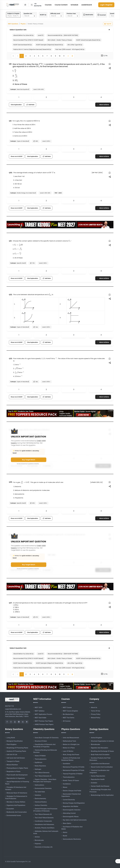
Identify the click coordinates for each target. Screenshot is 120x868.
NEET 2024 (38, 708)
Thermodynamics (41, 759)
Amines (37, 837)
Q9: (10, 121)
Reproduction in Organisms (16, 778)
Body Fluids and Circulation (100, 755)
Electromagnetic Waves (71, 817)
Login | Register (106, 5)
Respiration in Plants (13, 771)
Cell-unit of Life (12, 755)
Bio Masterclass (68, 714)
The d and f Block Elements (44, 818)
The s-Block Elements (42, 773)
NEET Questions (13, 24)
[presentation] (41, 64)
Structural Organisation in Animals (102, 741)
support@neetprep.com (13, 709)
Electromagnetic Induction (72, 810)
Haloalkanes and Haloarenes (44, 824)
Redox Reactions (40, 766)
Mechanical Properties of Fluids (74, 770)
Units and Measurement (71, 738)
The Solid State (40, 792)
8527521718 (9, 706)
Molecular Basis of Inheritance (17, 793)
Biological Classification (15, 741)
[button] (68, 56)
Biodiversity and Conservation (17, 812)
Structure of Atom (41, 741)
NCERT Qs (43, 15)
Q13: (11, 359)
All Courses (67, 721)
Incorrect (102, 15)
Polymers (38, 844)
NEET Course (67, 708)
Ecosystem (10, 809)
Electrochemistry (40, 799)
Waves (65, 787)
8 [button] (51, 56)
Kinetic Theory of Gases (71, 780)
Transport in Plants (13, 761)
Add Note (30, 105)
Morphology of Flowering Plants (17, 748)
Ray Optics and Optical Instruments (75, 820)
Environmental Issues (14, 815)
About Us (94, 708)
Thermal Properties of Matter (73, 774)
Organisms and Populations (16, 805)
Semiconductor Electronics (72, 839)
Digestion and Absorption (100, 748)
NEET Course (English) (70, 711)
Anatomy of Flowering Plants (16, 751)
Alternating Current (69, 813)
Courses (48, 5)
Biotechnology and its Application (102, 795)
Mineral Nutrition (12, 765)
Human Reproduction (98, 776)
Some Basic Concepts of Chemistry (47, 738)
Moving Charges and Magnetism (74, 803)
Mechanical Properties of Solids (74, 767)
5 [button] (39, 56)
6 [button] (43, 56)
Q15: (11, 482)
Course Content (61, 5)
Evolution (94, 783)
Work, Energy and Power (71, 755)
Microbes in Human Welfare (16, 802)
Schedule (74, 5)
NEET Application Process (43, 714)
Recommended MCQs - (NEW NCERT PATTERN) (63, 35)
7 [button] (47, 56)
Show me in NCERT (17, 156)
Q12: (11, 295)
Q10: (11, 173)
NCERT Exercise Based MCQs (23, 45)
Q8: (10, 64)
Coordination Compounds (43, 821)
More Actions (103, 105)
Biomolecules (39, 840)
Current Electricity (69, 800)
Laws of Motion (68, 751)
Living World (11, 738)
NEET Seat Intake (40, 718)
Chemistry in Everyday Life (44, 847)
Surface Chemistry (41, 805)
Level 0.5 (41, 35)
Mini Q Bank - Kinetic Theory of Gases (60, 40)
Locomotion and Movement (100, 764)
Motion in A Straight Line (71, 744)
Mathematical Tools (69, 741)
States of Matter (40, 756)
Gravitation (66, 764)
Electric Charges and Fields (72, 791)
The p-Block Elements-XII (43, 814)
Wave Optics (67, 823)
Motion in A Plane (69, 748)
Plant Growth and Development (17, 775)
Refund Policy (96, 718)
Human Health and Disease (100, 786)
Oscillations (67, 784)
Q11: (10, 241)
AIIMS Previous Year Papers (44, 724)
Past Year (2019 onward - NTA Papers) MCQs (70, 49)
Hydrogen (38, 769)
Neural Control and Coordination (102, 767)
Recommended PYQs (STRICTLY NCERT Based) (28, 40)
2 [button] (26, 56)
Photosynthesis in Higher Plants (17, 768)
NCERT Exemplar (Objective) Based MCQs (50, 45)
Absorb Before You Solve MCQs (23, 35)
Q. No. (104, 56)
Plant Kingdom (11, 744)
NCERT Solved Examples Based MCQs (88, 40)
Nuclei (65, 836)
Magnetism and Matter (71, 806)
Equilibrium (38, 762)
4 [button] (34, 56)
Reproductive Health (98, 779)
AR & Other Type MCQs (75, 45)
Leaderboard (87, 5)
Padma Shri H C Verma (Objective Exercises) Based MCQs (32, 49)
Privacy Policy (96, 714)
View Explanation (16, 105)
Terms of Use (95, 711)
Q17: (11, 603)
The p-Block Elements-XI (43, 776)
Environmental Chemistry (43, 788)
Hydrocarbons (39, 785)
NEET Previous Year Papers (44, 721)
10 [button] (60, 56)
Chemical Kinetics (41, 802)
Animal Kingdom (96, 738)
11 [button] (64, 56)
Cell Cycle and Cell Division (16, 758)
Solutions (38, 795)
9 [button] (55, 56)
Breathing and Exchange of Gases (102, 751)
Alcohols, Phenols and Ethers (45, 828)
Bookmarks (88, 15)
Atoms (65, 832)
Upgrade (108, 24)
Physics (23, 24)
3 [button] (30, 56)
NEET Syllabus (40, 711)
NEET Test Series (69, 718)
